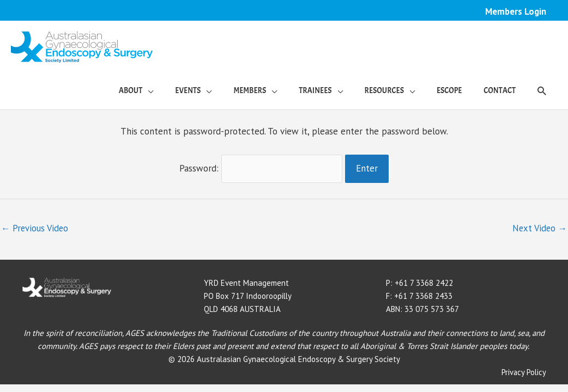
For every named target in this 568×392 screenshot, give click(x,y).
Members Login (515, 11)
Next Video (539, 227)
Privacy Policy (524, 370)
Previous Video (36, 227)
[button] (542, 91)
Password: (261, 168)
